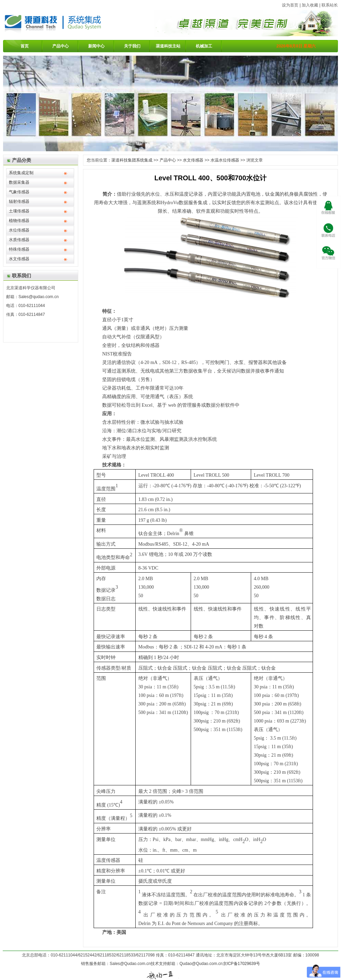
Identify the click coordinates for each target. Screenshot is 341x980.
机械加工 (204, 46)
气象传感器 (19, 192)
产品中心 (60, 46)
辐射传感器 (19, 201)
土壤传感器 (19, 211)
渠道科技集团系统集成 (132, 160)
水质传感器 (19, 240)
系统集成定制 (21, 173)
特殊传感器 (19, 249)
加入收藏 (310, 5)
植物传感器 (19, 221)
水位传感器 (19, 230)
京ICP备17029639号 (241, 964)
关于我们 (132, 46)
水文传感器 (19, 259)
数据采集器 (19, 182)
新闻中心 (96, 46)
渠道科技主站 (168, 46)
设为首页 (290, 5)
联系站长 (330, 5)
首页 (25, 46)
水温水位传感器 (225, 160)
